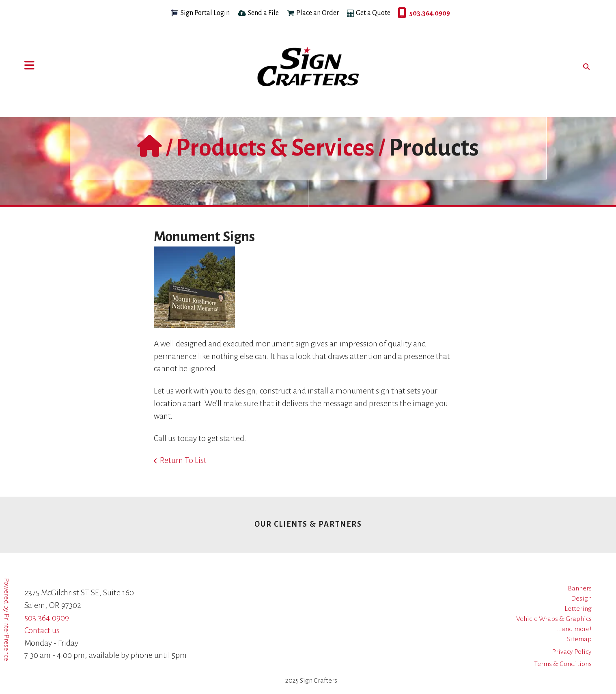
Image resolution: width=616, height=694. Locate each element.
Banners (580, 588)
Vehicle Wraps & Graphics (554, 619)
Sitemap (579, 639)
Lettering (578, 609)
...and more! (574, 629)
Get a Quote (373, 13)
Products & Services (275, 148)
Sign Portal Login (205, 13)
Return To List (183, 460)
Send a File (263, 13)
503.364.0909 (400, 13)
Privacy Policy (572, 652)
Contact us (42, 630)
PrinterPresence (6, 637)
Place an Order (318, 13)
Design (581, 599)
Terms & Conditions (563, 664)
